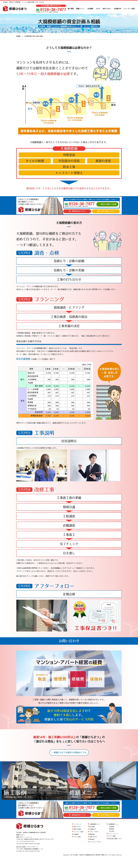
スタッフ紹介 (77, 837)
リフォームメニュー (114, 834)
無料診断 (92, 834)
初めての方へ (107, 9)
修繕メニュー (80, 9)
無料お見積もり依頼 (108, 204)
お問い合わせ (93, 837)
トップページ (77, 824)
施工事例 (71, 9)
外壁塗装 (112, 827)
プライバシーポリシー (96, 842)
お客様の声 (117, 9)
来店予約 (106, 211)
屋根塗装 (112, 829)
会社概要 (90, 9)
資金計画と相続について (115, 839)
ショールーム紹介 (129, 9)
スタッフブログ (94, 832)
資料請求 (77, 211)
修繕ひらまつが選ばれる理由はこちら (70, 752)
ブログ (98, 9)
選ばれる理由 (77, 829)
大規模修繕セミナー (95, 824)
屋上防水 (112, 831)
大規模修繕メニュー (114, 824)
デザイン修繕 (112, 836)
